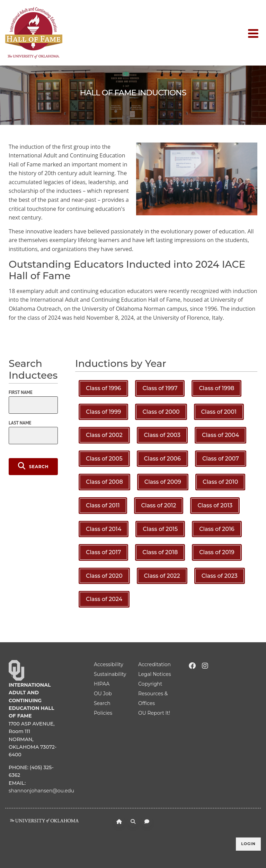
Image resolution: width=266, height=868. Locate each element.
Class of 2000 (161, 412)
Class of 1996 (103, 388)
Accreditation (154, 664)
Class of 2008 (104, 482)
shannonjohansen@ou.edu (41, 791)
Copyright (150, 684)
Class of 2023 (220, 576)
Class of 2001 (219, 412)
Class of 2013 (215, 505)
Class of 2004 (220, 435)
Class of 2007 (221, 459)
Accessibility (109, 664)
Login (248, 844)
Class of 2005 (104, 459)
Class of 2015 (160, 529)
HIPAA (102, 684)
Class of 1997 (160, 388)
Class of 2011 (103, 505)
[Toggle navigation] (254, 33)
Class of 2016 (217, 529)
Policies (103, 713)
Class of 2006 (162, 459)
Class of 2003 (162, 435)
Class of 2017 (103, 552)
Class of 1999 (103, 412)
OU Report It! (154, 713)
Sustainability (110, 674)
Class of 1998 (216, 388)
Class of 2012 (159, 505)
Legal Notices (155, 674)
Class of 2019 (217, 552)
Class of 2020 (104, 576)
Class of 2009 (163, 482)
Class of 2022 (162, 576)
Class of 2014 (104, 529)
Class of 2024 (104, 599)
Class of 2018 (160, 552)
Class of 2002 (104, 435)
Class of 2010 (220, 482)
